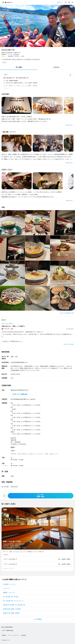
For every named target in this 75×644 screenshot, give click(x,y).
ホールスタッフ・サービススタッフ (16, 78)
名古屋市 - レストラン (10, 584)
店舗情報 (56, 67)
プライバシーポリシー (14, 635)
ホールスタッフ (13, 559)
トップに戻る (37, 619)
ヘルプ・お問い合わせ (7, 630)
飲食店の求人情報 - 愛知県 (11, 613)
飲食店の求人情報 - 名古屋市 (12, 609)
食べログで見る (68, 344)
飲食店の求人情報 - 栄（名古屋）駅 (14, 605)
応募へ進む (41, 496)
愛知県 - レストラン (9, 593)
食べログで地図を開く (21, 394)
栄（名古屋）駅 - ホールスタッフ (13, 601)
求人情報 (19, 67)
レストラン (7, 588)
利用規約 (4, 635)
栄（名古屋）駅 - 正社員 (11, 597)
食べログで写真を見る (66, 313)
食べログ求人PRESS (7, 627)
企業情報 (23, 635)
